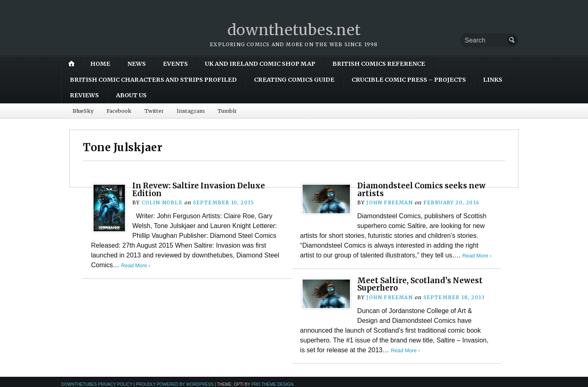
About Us (131, 95)
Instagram (191, 111)
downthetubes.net (294, 30)
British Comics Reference (379, 64)
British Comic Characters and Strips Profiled (153, 80)
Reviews (84, 95)
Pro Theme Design (273, 384)
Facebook (119, 111)
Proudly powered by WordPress (175, 384)
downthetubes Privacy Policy (97, 384)
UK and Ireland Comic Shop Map (260, 64)
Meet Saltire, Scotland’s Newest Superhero (420, 284)
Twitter (154, 111)
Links (493, 80)
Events (175, 64)
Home (100, 64)
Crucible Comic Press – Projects (409, 80)
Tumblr (227, 111)
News (137, 64)
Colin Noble (162, 202)
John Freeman (389, 202)
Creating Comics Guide (294, 80)
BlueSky (83, 111)
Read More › (136, 265)
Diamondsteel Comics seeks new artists (421, 189)
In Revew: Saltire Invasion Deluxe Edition (199, 189)
